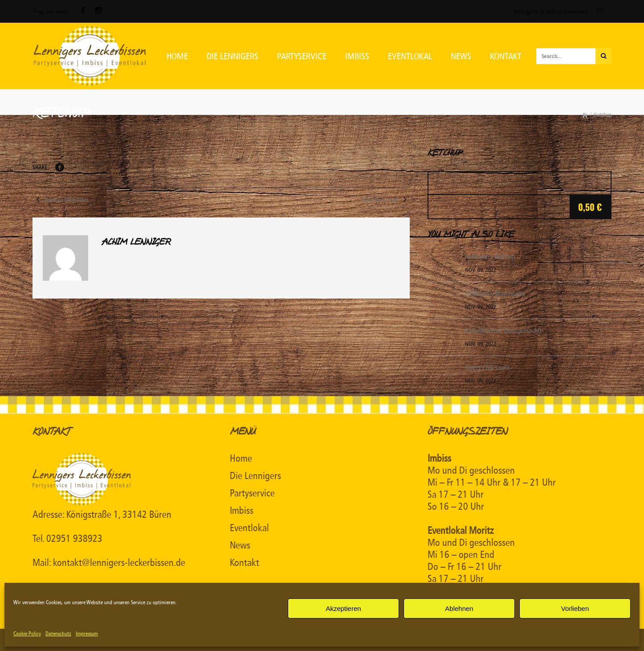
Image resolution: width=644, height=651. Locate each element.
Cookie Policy (27, 634)
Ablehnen (459, 608)
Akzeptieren (343, 608)
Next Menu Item (386, 200)
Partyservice (252, 493)
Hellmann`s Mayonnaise (495, 294)
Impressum (87, 634)
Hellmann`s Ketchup (490, 257)
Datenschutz (58, 634)
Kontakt (245, 563)
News (240, 545)
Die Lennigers (255, 476)
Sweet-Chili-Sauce (487, 368)
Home (241, 459)
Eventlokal (249, 528)
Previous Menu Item (60, 200)
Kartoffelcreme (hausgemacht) (503, 331)
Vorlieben (575, 608)
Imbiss (242, 511)
